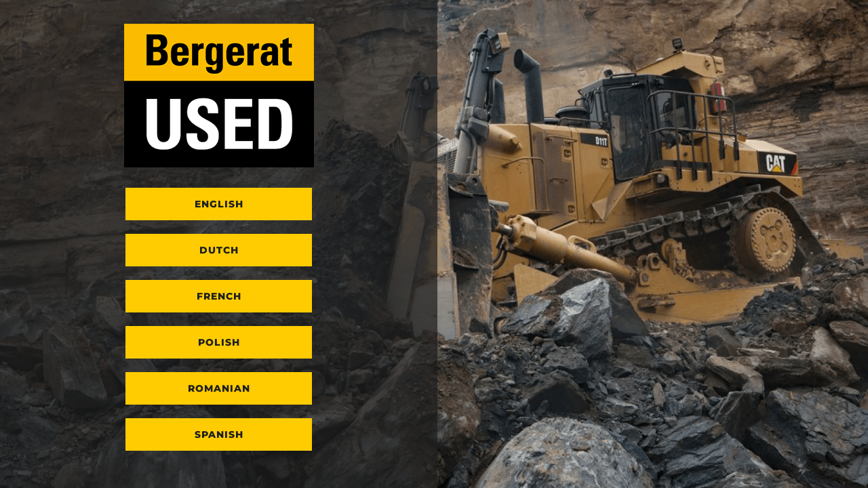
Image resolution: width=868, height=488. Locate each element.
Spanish (219, 434)
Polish (219, 342)
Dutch (219, 250)
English (219, 204)
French (219, 296)
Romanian (219, 388)
